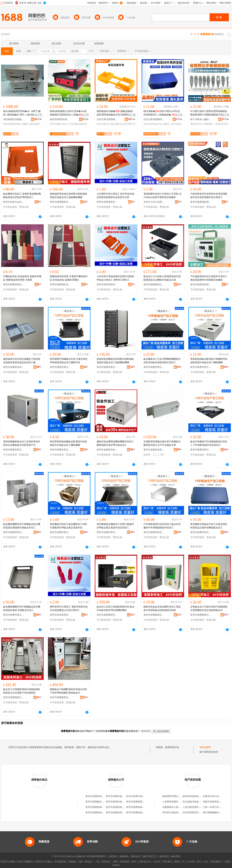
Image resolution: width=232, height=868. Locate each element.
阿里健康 (216, 862)
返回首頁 (146, 731)
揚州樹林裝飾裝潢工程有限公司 (199, 796)
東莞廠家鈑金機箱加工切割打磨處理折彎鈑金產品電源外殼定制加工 (115, 526)
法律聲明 (112, 856)
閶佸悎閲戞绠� (12, 124)
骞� (38, 119)
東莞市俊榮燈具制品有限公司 (14, 367)
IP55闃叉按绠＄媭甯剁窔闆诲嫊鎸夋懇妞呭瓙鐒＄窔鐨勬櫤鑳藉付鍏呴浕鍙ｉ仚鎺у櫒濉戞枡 (209, 113)
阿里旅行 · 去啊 (109, 862)
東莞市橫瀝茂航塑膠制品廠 (201, 202)
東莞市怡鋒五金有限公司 (14, 202)
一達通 (226, 862)
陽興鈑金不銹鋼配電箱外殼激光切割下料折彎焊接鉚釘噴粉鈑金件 (68, 691)
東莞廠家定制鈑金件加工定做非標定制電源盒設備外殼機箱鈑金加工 (209, 526)
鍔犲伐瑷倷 (103, 124)
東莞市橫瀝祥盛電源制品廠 (120, 796)
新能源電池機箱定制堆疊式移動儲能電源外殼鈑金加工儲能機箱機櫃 (115, 361)
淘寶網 (72, 862)
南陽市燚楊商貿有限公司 (216, 802)
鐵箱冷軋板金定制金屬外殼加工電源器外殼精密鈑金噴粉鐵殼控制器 (162, 608)
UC (183, 862)
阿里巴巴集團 (8, 862)
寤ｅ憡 (38, 115)
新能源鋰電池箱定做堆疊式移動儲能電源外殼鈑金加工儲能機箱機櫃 (68, 196)
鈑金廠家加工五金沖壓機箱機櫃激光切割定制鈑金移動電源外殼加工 (162, 361)
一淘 (97, 862)
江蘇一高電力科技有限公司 (217, 807)
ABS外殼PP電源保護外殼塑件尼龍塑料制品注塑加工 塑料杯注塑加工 (115, 278)
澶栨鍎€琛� (150, 124)
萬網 (177, 862)
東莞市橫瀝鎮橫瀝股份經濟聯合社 (143, 807)
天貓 (80, 862)
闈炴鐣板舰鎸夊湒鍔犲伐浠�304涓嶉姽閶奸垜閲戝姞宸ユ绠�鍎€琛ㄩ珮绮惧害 (68, 113)
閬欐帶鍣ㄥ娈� (212, 124)
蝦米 (134, 862)
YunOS (156, 862)
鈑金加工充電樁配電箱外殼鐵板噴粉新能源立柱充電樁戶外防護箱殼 (22, 691)
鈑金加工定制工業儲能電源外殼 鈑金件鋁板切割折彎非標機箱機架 (116, 608)
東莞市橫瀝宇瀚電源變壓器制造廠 (143, 796)
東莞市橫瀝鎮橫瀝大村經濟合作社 (123, 812)
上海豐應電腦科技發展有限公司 (178, 802)
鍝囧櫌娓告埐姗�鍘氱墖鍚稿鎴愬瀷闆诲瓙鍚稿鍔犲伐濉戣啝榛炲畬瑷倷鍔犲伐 (116, 113)
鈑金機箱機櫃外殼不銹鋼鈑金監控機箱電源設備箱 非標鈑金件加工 (22, 608)
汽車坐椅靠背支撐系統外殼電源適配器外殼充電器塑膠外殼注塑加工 (209, 196)
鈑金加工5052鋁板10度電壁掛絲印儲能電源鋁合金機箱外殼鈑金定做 (162, 278)
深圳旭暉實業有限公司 (194, 812)
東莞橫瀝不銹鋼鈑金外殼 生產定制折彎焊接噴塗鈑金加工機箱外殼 (69, 361)
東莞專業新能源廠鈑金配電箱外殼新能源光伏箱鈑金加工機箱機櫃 (68, 443)
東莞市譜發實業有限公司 (107, 202)
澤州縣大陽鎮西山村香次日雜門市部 (181, 812)
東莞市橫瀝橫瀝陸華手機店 (140, 802)
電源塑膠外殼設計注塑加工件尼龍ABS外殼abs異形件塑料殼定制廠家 (162, 196)
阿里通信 (167, 862)
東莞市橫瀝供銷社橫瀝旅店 (120, 802)
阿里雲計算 (144, 862)
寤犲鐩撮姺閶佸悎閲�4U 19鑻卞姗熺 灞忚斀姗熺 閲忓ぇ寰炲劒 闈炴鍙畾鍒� (22, 113)
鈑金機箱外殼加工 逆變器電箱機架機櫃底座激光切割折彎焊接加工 (22, 196)
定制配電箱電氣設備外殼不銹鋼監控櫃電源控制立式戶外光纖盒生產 (162, 443)
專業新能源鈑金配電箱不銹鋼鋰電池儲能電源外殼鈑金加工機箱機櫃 (209, 361)
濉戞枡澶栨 (196, 124)
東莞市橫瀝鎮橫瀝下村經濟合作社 (143, 812)
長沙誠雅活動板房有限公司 (196, 802)
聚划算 (88, 862)
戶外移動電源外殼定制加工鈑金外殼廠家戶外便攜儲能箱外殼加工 (162, 526)
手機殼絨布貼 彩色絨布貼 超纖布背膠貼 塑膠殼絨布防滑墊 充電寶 (22, 278)
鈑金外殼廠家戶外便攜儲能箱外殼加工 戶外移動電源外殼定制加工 (209, 443)
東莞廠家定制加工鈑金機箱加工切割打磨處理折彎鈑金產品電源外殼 (68, 526)
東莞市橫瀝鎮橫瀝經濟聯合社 (101, 807)
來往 (199, 862)
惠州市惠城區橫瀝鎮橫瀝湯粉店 (122, 807)
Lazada (116, 865)
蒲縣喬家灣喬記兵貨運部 (175, 796)
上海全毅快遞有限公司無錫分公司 (200, 807)
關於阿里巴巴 (150, 856)
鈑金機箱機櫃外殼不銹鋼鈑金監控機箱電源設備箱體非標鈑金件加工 (22, 526)
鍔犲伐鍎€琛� (76, 124)
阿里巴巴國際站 (25, 862)
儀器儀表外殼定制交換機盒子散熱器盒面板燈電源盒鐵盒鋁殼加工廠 (22, 361)
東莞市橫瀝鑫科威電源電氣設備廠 (103, 802)
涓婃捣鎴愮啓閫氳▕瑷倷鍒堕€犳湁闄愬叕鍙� (14, 119)
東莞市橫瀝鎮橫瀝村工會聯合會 (102, 812)
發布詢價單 (205, 747)
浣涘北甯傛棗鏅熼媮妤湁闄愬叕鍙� (154, 119)
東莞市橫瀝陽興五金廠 (61, 202)
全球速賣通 (60, 862)
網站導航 (176, 856)
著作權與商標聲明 (96, 856)
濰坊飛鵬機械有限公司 (214, 812)
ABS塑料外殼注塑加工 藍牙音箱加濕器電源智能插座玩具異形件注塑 (115, 196)
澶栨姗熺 (176, 124)
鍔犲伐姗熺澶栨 (59, 124)
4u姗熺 (25, 124)
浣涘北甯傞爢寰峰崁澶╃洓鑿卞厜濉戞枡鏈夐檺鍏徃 (107, 119)
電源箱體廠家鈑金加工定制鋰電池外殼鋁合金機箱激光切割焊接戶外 (22, 443)
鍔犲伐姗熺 (164, 124)
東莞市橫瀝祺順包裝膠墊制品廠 (14, 284)
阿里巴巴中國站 (44, 862)
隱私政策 (136, 856)
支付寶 (191, 862)
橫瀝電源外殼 (172, 747)
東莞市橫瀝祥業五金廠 (61, 367)
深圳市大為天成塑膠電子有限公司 (154, 202)
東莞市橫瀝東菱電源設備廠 (99, 796)
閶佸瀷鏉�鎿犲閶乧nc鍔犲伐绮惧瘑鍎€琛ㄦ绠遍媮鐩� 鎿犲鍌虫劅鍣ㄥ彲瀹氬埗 (163, 113)
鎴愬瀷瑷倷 (129, 124)
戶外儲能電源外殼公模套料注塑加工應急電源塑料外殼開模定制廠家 (209, 278)
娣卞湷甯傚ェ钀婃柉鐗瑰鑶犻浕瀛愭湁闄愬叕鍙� (201, 119)
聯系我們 (164, 856)
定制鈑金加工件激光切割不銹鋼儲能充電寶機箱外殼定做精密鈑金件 (209, 608)
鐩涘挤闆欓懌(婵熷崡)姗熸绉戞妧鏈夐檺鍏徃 (61, 119)
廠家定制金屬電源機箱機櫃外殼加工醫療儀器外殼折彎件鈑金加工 (115, 443)
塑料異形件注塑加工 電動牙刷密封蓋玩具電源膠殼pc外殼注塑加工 (69, 608)
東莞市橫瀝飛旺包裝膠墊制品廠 (61, 284)
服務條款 (124, 856)
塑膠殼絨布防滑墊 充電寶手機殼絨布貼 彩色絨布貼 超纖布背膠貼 (69, 278)
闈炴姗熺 (35, 124)
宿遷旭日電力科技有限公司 (217, 796)
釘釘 (206, 862)
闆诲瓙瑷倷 (116, 124)
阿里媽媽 (125, 862)
